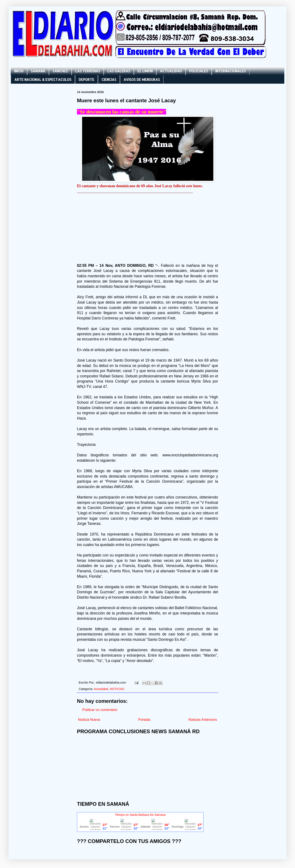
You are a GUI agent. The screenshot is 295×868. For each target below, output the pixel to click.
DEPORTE (86, 79)
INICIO (19, 71)
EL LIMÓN (145, 71)
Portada (144, 720)
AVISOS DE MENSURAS (142, 79)
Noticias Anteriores (203, 720)
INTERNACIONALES (231, 71)
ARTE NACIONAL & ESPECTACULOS (43, 79)
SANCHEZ (60, 71)
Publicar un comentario (100, 710)
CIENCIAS (109, 79)
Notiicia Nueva (89, 720)
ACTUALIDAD (171, 71)
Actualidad (101, 689)
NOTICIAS (117, 689)
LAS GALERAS (119, 71)
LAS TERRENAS (88, 71)
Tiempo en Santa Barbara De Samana (140, 815)
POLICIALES (199, 71)
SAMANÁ (38, 71)
